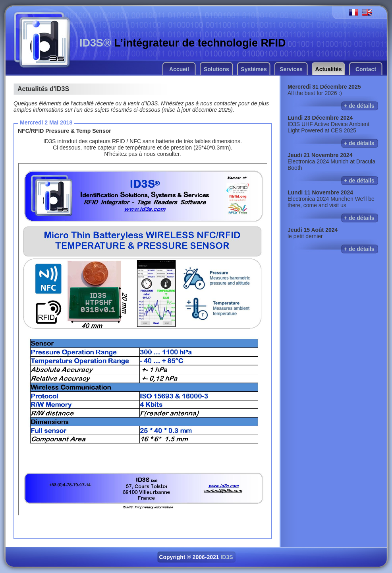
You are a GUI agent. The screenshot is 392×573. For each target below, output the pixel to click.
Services (291, 69)
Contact (366, 69)
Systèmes (254, 69)
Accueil (179, 69)
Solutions (216, 69)
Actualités (329, 69)
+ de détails (359, 106)
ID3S (227, 557)
